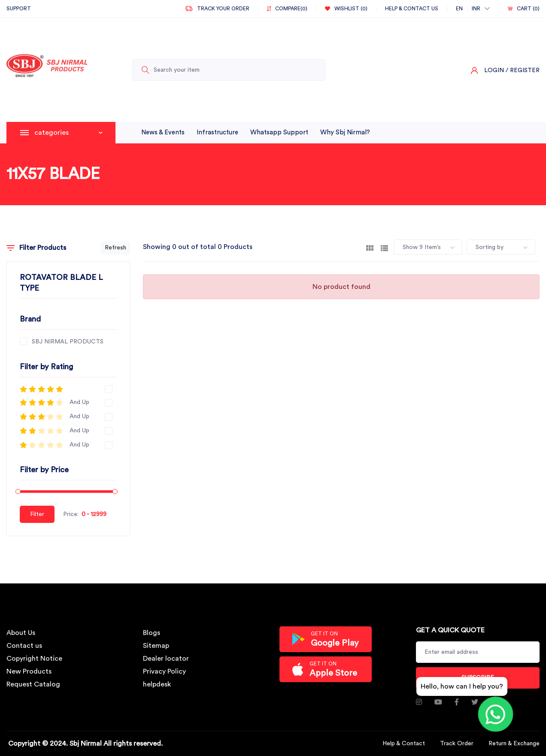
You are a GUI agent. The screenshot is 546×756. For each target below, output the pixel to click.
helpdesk (157, 684)
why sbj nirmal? (345, 132)
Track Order (457, 744)
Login (494, 70)
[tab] (370, 247)
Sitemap (156, 646)
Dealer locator (166, 659)
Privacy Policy (164, 671)
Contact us (24, 646)
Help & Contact (404, 744)
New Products (29, 671)
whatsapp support (279, 132)
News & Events (163, 132)
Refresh (115, 248)
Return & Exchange (514, 744)
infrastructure (217, 132)
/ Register (523, 70)
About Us (21, 633)
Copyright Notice (34, 659)
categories (68, 133)
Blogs (152, 633)
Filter (37, 514)
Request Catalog (33, 684)
